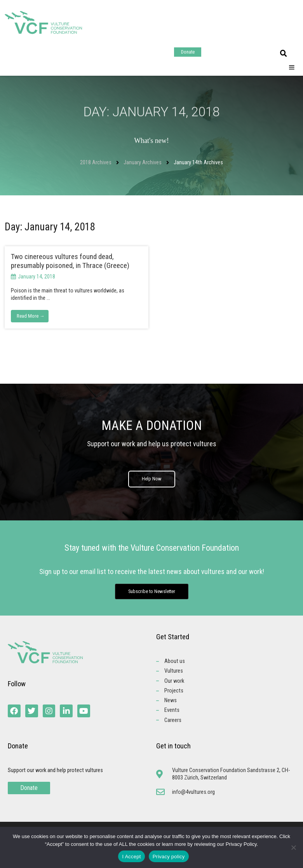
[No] (293, 847)
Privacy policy (169, 857)
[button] (284, 54)
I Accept (131, 857)
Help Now (152, 482)
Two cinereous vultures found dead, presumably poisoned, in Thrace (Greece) (70, 261)
